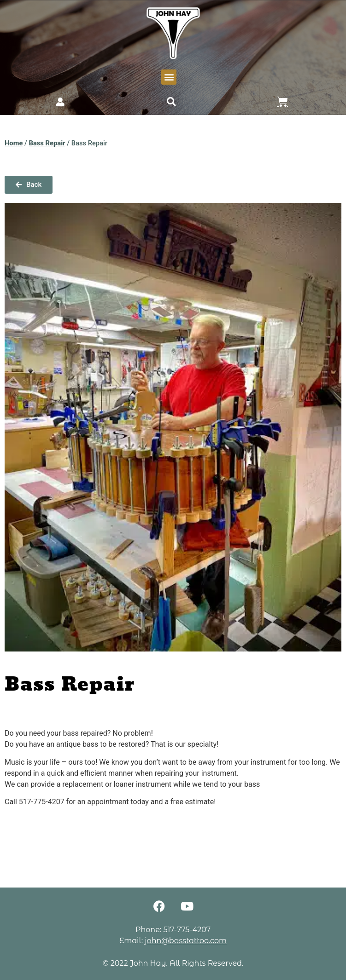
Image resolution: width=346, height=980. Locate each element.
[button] (169, 77)
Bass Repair (47, 143)
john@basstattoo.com (186, 941)
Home (14, 143)
